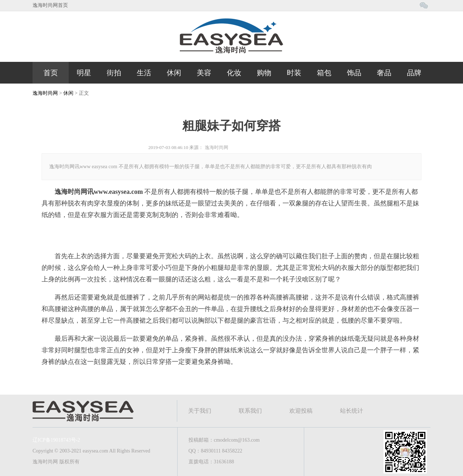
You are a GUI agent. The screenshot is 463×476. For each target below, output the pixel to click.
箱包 (324, 73)
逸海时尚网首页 (50, 5)
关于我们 (200, 411)
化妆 (234, 73)
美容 (204, 73)
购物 (264, 73)
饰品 (354, 73)
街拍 (114, 73)
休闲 (174, 73)
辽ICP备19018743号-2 (56, 440)
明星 (84, 73)
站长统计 (352, 411)
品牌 (414, 73)
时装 (294, 73)
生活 (144, 73)
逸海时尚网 (45, 93)
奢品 (384, 73)
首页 (51, 73)
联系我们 (250, 411)
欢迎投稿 (301, 411)
